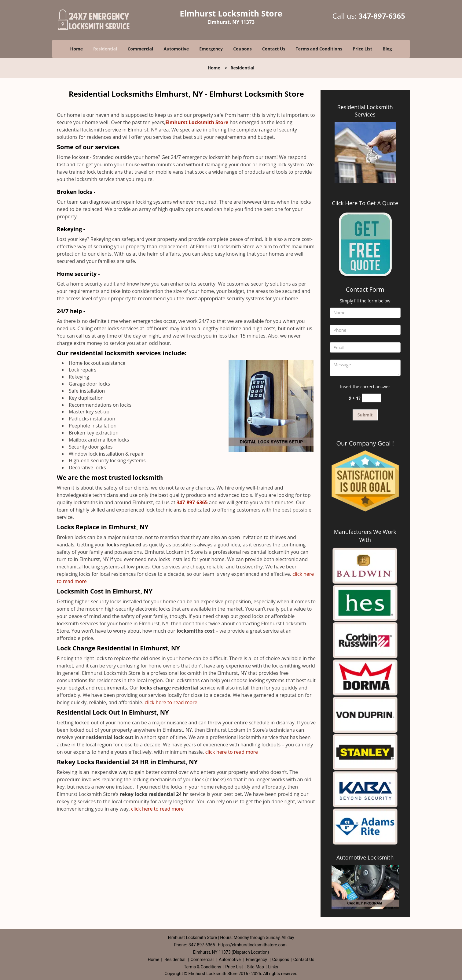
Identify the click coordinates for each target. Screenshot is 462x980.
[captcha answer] (372, 398)
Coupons (242, 49)
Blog (387, 49)
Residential (105, 49)
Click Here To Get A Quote (365, 203)
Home (77, 49)
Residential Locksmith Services (365, 111)
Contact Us (274, 49)
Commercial (140, 49)
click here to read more (172, 702)
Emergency (211, 49)
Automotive (176, 49)
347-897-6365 (382, 16)
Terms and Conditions (319, 49)
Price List (362, 49)
